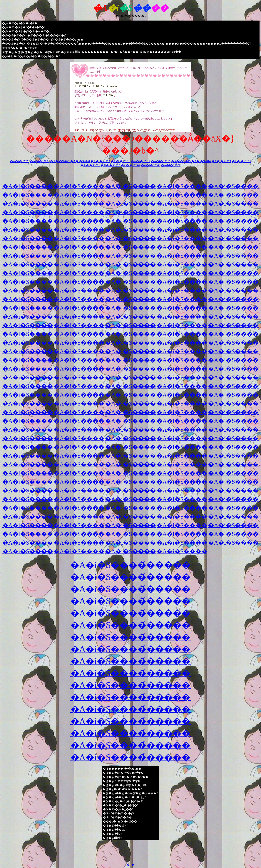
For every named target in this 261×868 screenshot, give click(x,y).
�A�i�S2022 (40, 161)
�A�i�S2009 (130, 165)
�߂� (130, 865)
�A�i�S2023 (20, 161)
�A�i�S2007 (171, 165)
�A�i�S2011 (90, 165)
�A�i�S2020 (80, 161)
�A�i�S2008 (151, 165)
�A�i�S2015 (181, 161)
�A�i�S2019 (100, 161)
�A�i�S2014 (201, 161)
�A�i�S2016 (161, 161)
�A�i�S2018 (120, 161)
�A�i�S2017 (141, 161)
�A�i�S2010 (110, 165)
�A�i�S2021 (60, 161)
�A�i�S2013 (221, 161)
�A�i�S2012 (241, 161)
